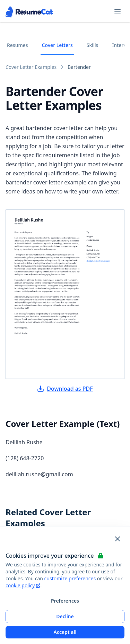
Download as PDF (65, 389)
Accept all (65, 632)
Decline (65, 616)
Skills (93, 45)
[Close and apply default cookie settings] (118, 539)
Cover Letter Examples (31, 67)
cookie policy (23, 585)
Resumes (18, 45)
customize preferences (70, 578)
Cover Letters (57, 45)
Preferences (65, 601)
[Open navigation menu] (118, 12)
